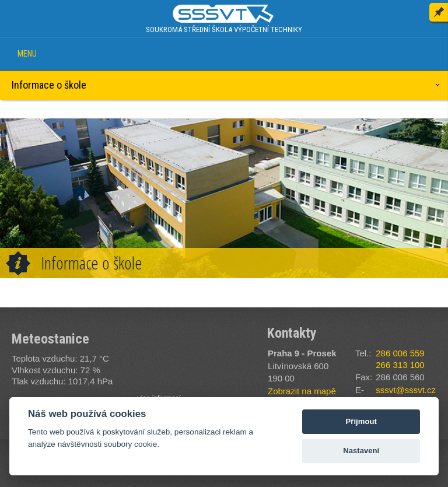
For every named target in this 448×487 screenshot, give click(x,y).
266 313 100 (400, 365)
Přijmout (361, 421)
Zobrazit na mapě (302, 391)
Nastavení (361, 451)
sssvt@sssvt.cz (406, 390)
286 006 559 (400, 353)
